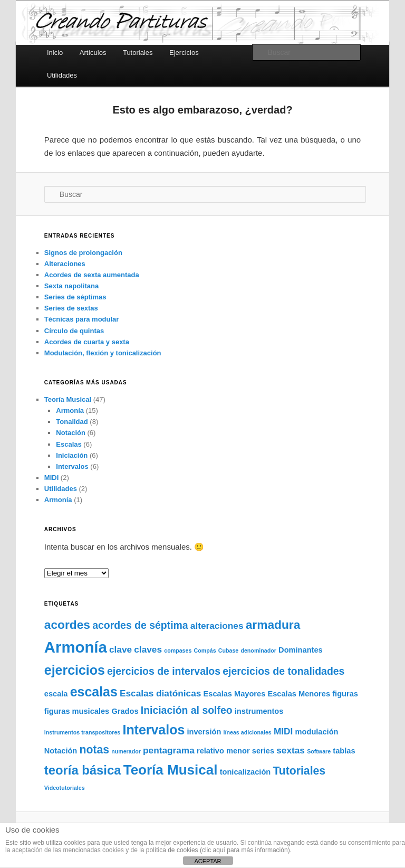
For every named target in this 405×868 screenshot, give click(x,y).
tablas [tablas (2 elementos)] (344, 751)
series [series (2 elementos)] (263, 751)
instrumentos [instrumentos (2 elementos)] (259, 711)
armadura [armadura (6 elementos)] (273, 625)
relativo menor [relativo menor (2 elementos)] (223, 751)
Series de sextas (71, 308)
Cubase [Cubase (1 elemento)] (229, 650)
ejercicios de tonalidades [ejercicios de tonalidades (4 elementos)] (283, 671)
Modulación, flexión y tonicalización (103, 353)
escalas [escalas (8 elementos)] (94, 692)
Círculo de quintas (74, 331)
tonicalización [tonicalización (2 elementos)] (245, 772)
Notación (71, 433)
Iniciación (72, 455)
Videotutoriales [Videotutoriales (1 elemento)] (65, 788)
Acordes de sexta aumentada (92, 275)
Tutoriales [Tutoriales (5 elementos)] (299, 771)
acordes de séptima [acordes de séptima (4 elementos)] (140, 625)
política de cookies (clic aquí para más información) (218, 850)
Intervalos (72, 466)
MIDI (51, 478)
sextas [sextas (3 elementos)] (291, 750)
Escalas (69, 444)
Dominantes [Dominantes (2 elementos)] (301, 650)
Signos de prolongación (83, 253)
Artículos (93, 53)
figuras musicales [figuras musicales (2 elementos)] (77, 711)
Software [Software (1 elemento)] (319, 751)
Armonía (70, 411)
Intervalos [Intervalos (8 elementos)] (153, 730)
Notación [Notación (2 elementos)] (61, 751)
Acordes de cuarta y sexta (87, 342)
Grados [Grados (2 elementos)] (125, 711)
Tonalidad (72, 422)
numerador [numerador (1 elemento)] (126, 751)
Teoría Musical (68, 399)
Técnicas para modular (82, 319)
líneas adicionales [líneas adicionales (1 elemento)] (248, 732)
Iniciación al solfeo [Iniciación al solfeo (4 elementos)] (187, 710)
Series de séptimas (75, 297)
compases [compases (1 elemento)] (178, 650)
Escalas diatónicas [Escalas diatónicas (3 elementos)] (160, 693)
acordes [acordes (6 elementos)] (67, 625)
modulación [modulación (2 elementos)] (317, 732)
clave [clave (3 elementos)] (120, 649)
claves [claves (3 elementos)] (148, 649)
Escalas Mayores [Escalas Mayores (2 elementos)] (235, 694)
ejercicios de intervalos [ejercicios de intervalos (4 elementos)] (164, 671)
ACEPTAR (208, 861)
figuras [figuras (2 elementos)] (345, 694)
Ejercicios (184, 53)
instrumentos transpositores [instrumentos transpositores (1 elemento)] (82, 732)
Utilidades (62, 75)
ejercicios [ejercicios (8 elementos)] (75, 670)
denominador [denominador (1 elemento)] (258, 650)
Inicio (55, 53)
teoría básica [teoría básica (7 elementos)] (83, 770)
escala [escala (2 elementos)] (56, 694)
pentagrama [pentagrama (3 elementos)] (169, 750)
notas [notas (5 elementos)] (94, 749)
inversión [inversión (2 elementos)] (204, 732)
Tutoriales (138, 53)
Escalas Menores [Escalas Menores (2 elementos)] (299, 694)
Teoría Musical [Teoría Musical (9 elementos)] (171, 770)
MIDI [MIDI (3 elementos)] (283, 731)
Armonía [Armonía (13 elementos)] (76, 647)
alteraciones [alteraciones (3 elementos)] (217, 626)
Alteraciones (65, 264)
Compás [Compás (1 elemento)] (205, 650)
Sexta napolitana (71, 286)
